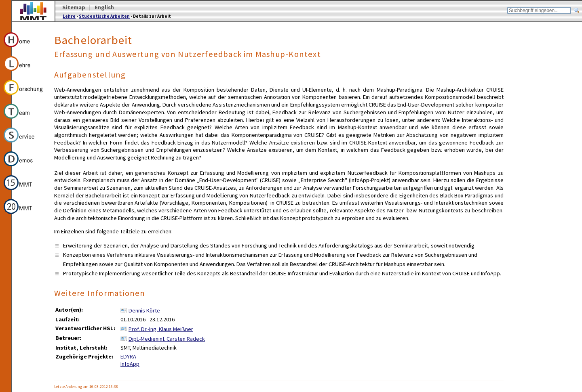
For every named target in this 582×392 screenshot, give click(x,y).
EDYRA (128, 356)
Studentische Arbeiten (104, 16)
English (104, 7)
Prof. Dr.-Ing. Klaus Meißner (161, 329)
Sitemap (74, 7)
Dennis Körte (144, 310)
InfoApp (130, 364)
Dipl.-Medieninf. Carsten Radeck (167, 339)
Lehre (69, 16)
